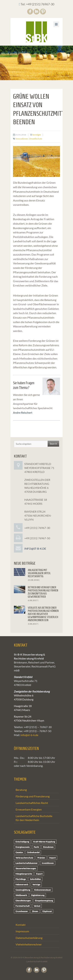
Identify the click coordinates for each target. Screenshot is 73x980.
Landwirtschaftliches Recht (32, 803)
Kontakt (21, 925)
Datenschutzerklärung (29, 938)
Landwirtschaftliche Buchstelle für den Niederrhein (34, 818)
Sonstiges (37, 135)
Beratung (21, 790)
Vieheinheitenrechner (29, 944)
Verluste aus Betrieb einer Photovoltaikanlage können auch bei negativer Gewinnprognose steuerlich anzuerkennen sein (43, 614)
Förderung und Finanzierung (33, 796)
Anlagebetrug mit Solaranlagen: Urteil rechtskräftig (39, 573)
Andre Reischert (23, 413)
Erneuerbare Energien (29, 809)
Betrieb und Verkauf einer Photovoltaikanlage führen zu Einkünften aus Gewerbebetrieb (43, 592)
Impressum (22, 931)
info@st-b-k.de (35, 548)
